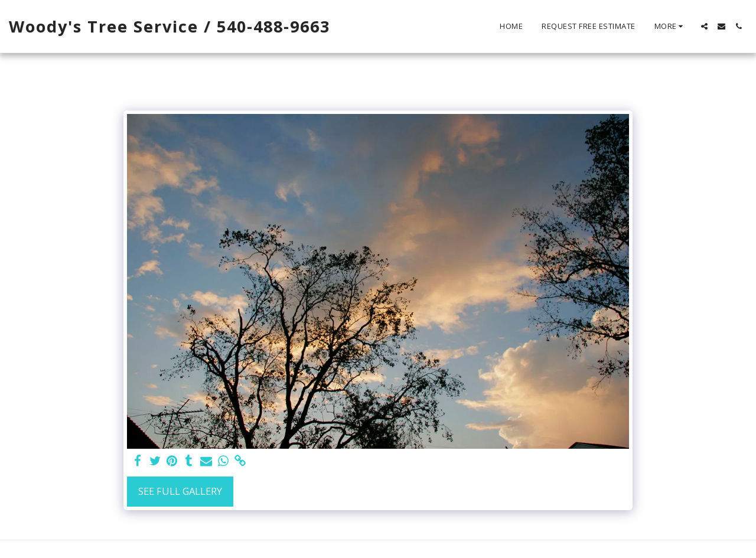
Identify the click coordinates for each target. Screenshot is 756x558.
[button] (704, 26)
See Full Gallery (180, 491)
